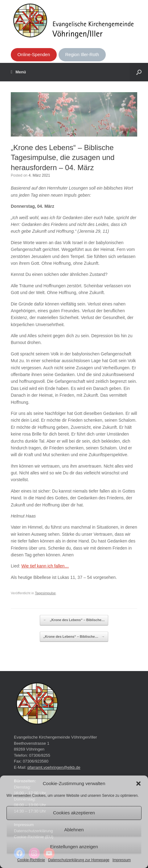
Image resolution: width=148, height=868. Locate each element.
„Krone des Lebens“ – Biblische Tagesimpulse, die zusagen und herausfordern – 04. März (63, 158)
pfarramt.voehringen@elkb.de (54, 767)
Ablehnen (74, 830)
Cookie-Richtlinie (31, 860)
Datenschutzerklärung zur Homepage (79, 860)
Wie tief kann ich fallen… (45, 566)
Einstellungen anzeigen (74, 847)
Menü (18, 72)
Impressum (122, 860)
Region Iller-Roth (82, 55)
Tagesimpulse (45, 593)
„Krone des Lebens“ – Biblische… (74, 620)
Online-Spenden (34, 55)
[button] (138, 784)
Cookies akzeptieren (74, 813)
